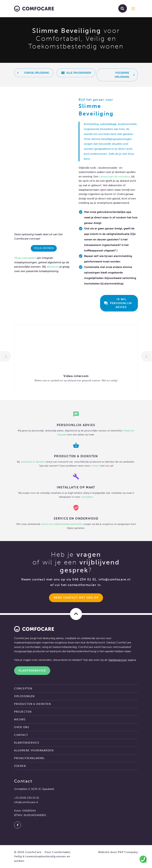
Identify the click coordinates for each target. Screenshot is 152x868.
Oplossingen (24, 696)
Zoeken (20, 766)
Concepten (23, 689)
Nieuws (20, 719)
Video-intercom (76, 376)
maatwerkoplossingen (28, 642)
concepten (29, 258)
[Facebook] (18, 825)
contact (95, 466)
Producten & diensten (32, 704)
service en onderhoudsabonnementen (62, 524)
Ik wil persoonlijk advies (118, 303)
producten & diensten (33, 462)
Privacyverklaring (29, 758)
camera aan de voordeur (115, 176)
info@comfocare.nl (115, 579)
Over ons (22, 727)
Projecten (23, 712)
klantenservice (118, 660)
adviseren (53, 267)
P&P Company (128, 852)
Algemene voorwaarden (34, 750)
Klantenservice (32, 671)
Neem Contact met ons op (76, 598)
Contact (21, 735)
